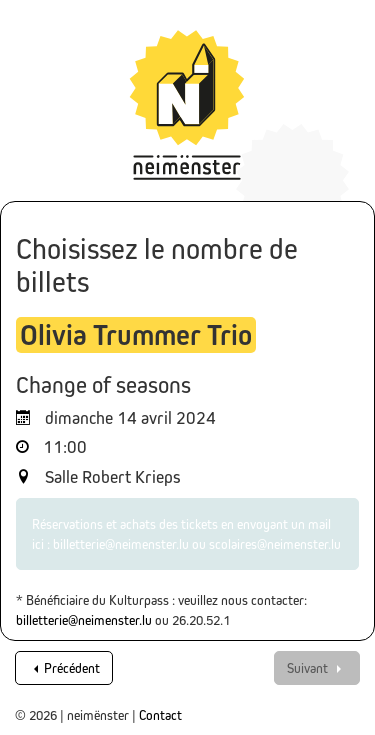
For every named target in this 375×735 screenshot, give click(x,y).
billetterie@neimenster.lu (84, 620)
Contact (160, 715)
